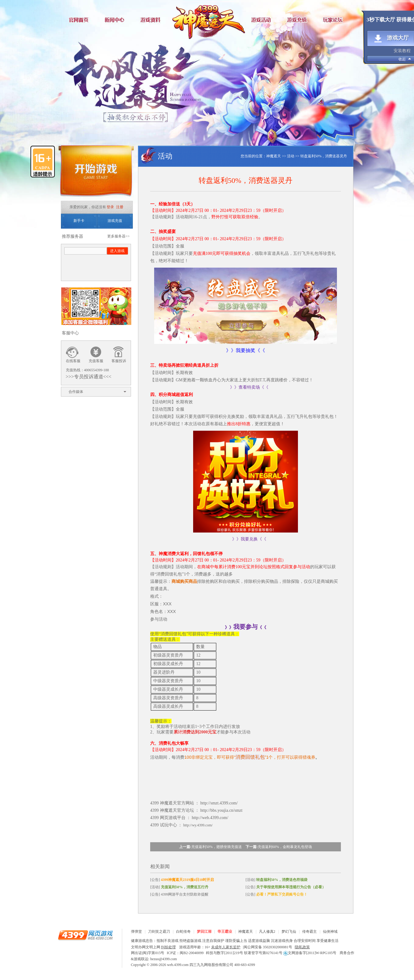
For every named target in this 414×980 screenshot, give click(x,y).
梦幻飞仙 (289, 932)
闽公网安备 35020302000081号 (268, 947)
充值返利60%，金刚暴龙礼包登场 (285, 847)
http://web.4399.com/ (210, 818)
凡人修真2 (267, 932)
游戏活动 (262, 20)
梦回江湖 (204, 932)
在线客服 (73, 361)
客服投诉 (119, 361)
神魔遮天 (207, 20)
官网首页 (79, 20)
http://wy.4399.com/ (198, 825)
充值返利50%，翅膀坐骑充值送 (217, 847)
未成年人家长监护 (226, 947)
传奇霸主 (310, 932)
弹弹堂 (136, 932)
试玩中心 (168, 825)
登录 (110, 207)
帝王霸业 (225, 932)
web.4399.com (178, 965)
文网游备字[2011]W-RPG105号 (310, 953)
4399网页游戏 (85, 935)
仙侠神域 (330, 932)
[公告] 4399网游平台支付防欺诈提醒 (179, 894)
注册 (120, 207)
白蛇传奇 (183, 932)
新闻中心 (116, 20)
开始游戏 (96, 173)
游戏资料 (152, 20)
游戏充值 (299, 20)
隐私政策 (303, 947)
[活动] (276, 880)
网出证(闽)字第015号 (148, 953)
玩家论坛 (335, 20)
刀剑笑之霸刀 (159, 932)
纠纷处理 (168, 947)
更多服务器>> (119, 236)
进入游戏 (117, 251)
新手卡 (79, 221)
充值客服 (96, 361)
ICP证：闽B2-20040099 (185, 953)
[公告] (182, 880)
